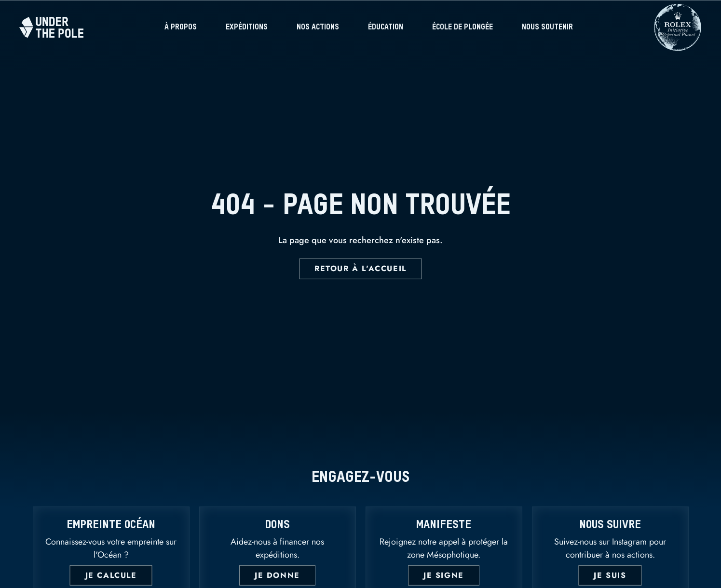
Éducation (386, 27)
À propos (181, 27)
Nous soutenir (547, 27)
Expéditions (247, 27)
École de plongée (463, 27)
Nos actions (318, 27)
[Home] (51, 27)
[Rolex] (678, 46)
